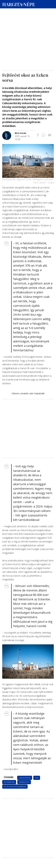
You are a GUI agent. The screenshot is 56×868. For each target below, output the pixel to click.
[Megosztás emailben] (49, 135)
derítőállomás (9, 782)
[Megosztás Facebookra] (38, 135)
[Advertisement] (28, 28)
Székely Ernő (24, 782)
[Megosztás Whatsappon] (44, 135)
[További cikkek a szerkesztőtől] (9, 133)
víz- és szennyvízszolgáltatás (15, 786)
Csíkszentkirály (25, 778)
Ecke (37, 778)
